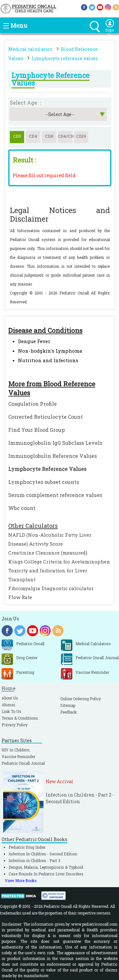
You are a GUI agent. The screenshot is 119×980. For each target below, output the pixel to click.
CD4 (33, 136)
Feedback (69, 712)
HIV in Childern (16, 750)
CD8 (49, 136)
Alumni (8, 705)
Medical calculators (30, 49)
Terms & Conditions (20, 718)
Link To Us (11, 711)
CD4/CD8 (65, 136)
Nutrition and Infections (48, 360)
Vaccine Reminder (18, 756)
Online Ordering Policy (81, 699)
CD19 (81, 136)
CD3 (17, 136)
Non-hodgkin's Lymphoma (50, 351)
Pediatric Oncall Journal (23, 763)
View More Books (21, 880)
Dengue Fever (34, 341)
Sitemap (68, 705)
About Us (10, 698)
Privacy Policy (15, 725)
